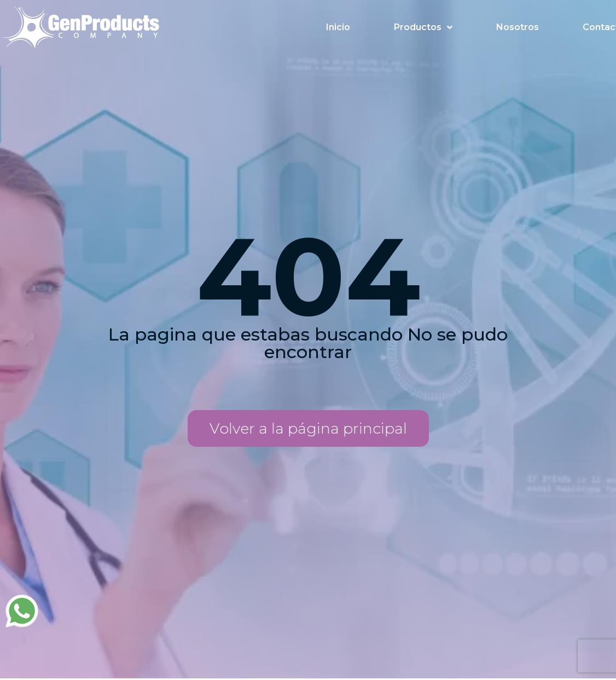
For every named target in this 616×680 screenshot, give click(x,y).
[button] (308, 428)
